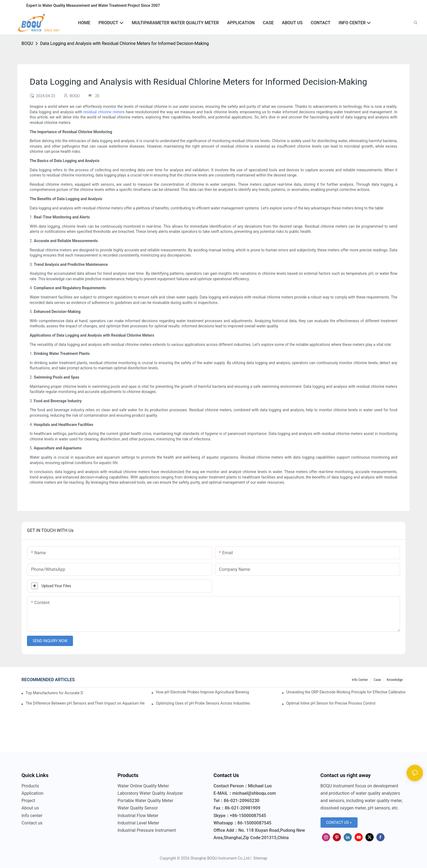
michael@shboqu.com (254, 793)
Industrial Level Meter (138, 823)
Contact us (32, 823)
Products (30, 786)
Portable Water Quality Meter (146, 801)
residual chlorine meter (103, 112)
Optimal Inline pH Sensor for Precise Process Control (331, 703)
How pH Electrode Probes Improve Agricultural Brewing (202, 692)
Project (28, 801)
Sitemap (260, 858)
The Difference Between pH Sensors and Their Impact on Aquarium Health (85, 703)
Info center (360, 680)
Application (32, 793)
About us (30, 808)
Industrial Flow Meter (138, 816)
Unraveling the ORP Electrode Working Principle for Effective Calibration (346, 692)
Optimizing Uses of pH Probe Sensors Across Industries (203, 703)
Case (377, 680)
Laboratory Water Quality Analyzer (150, 793)
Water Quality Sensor (138, 808)
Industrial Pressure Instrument (147, 830)
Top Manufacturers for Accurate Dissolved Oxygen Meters (54, 693)
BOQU (27, 43)
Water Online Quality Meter (143, 786)
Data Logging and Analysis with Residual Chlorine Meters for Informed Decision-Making (124, 43)
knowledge (395, 680)
